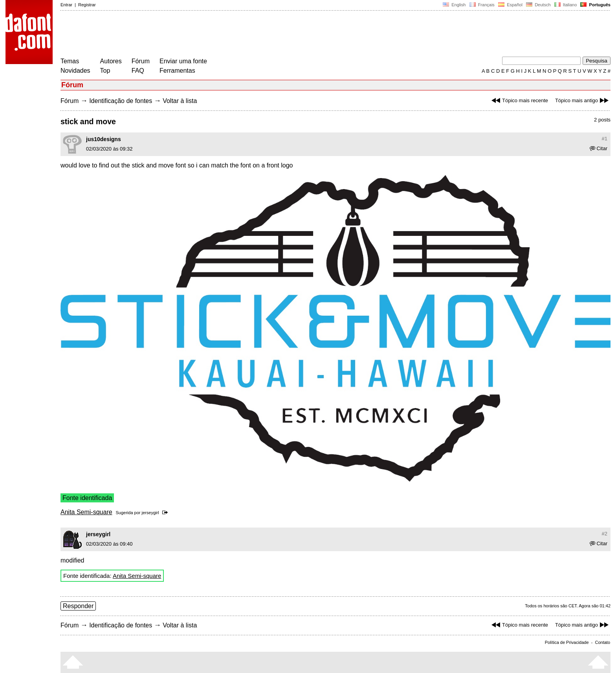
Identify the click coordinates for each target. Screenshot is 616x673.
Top (105, 71)
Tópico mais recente (519, 100)
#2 (605, 534)
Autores (111, 61)
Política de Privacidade (567, 642)
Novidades (75, 71)
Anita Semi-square (86, 512)
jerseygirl (150, 513)
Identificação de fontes (121, 101)
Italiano (566, 5)
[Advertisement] (203, 35)
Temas (70, 61)
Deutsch (538, 5)
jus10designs (104, 139)
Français (482, 5)
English (454, 5)
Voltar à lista (180, 101)
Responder (78, 606)
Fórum (141, 61)
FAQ (138, 71)
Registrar (87, 5)
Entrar (66, 5)
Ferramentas (177, 71)
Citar (599, 148)
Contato (602, 642)
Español (510, 5)
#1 (605, 139)
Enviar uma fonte (183, 61)
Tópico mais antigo (583, 100)
